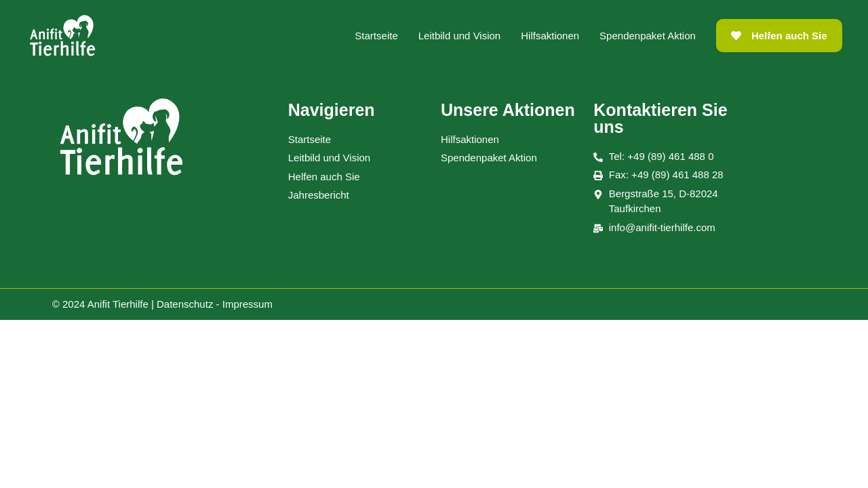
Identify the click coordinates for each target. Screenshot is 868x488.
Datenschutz (185, 304)
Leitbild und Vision (459, 36)
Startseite (376, 36)
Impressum (248, 304)
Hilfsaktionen (550, 36)
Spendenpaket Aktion (648, 36)
